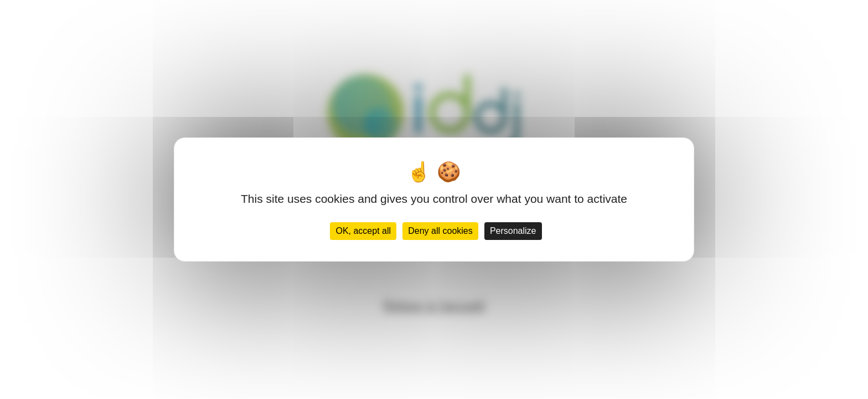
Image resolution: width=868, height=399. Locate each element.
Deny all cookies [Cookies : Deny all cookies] (440, 231)
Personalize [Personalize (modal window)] (513, 231)
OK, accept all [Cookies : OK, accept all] (363, 231)
